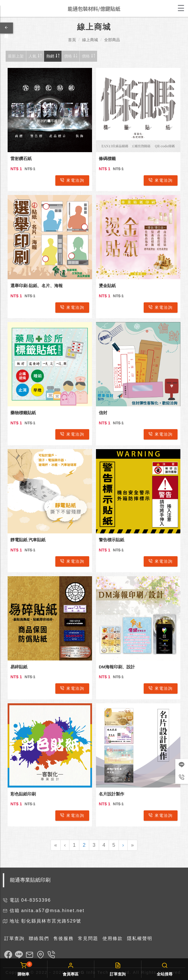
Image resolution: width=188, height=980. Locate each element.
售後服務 (64, 938)
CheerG (76, 972)
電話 (15, 900)
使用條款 (113, 938)
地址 (15, 921)
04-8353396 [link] (36, 900)
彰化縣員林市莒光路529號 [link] (51, 921)
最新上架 (16, 56)
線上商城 (90, 40)
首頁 (72, 40)
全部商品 (112, 40)
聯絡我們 (39, 938)
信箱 (15, 911)
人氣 (35, 56)
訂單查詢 (14, 938)
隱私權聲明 (140, 938)
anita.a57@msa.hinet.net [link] (53, 911)
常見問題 (88, 938)
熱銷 (53, 56)
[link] (8, 955)
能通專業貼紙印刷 (30, 880)
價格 (71, 56)
